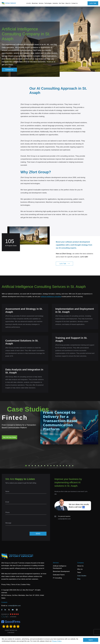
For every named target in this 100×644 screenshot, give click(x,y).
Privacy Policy (57, 641)
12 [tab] (60, 466)
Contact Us (74, 3)
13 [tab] (63, 466)
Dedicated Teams (59, 575)
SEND (38, 534)
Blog (79, 579)
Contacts (4, 602)
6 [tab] (42, 466)
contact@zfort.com (64, 519)
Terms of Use (15, 585)
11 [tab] (57, 466)
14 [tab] (67, 466)
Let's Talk (93, 3)
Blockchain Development (61, 571)
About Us (80, 566)
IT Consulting (57, 578)
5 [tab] (38, 466)
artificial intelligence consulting (51, 297)
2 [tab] (29, 466)
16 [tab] (73, 466)
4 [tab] (35, 466)
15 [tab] (70, 466)
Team (79, 572)
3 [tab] (32, 466)
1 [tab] (26, 466)
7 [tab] (45, 466)
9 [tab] (51, 466)
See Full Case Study (9, 437)
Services (56, 563)
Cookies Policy (26, 585)
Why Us (80, 569)
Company (81, 563)
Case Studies (82, 576)
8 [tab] (48, 466)
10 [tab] (54, 466)
